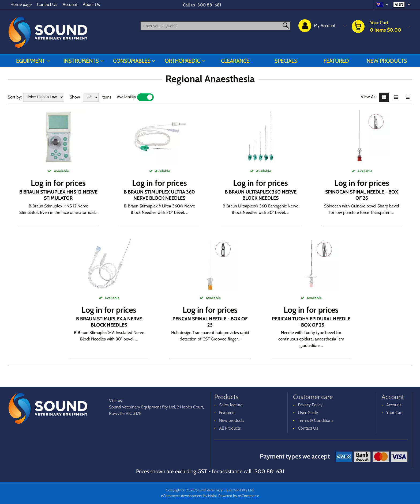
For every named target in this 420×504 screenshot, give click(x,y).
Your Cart (395, 413)
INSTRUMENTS (81, 61)
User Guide (308, 413)
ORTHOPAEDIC (182, 61)
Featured (336, 61)
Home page (21, 4)
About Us (91, 4)
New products (387, 61)
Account (70, 4)
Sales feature (231, 405)
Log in (41, 183)
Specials (286, 61)
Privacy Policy (310, 405)
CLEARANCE (235, 61)
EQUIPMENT (31, 61)
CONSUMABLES (132, 61)
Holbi (212, 496)
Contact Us (47, 4)
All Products (230, 428)
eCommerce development (182, 496)
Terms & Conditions (316, 420)
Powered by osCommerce (239, 496)
